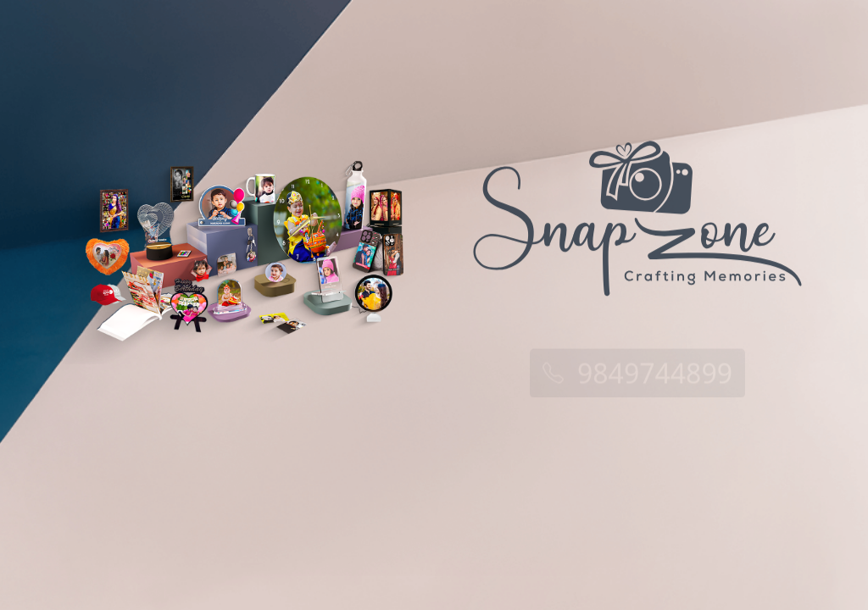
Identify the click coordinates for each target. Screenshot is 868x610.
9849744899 (637, 374)
